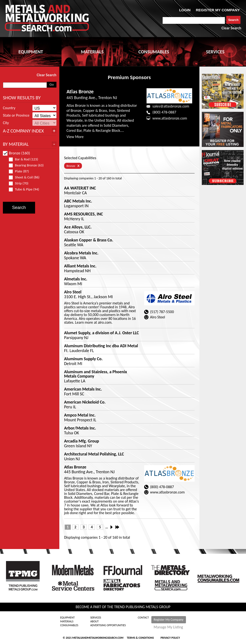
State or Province (16, 115)
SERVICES (215, 52)
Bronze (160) (16, 153)
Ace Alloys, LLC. (78, 227)
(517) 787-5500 (162, 312)
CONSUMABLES (154, 52)
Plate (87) (21, 171)
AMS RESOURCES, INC (84, 214)
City (6, 123)
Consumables (69, 625)
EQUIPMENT (31, 52)
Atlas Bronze (80, 92)
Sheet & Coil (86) (26, 177)
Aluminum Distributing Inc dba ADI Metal (101, 346)
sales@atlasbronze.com (171, 106)
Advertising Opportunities (108, 625)
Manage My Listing (168, 627)
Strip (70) (21, 183)
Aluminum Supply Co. (83, 359)
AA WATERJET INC (80, 188)
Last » (118, 527)
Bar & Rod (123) (26, 159)
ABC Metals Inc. (78, 201)
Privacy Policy (170, 638)
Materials (67, 621)
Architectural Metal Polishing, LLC (94, 454)
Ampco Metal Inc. (80, 415)
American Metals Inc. (83, 389)
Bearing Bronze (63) (26, 165)
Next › (113, 527)
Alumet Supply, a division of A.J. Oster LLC (101, 333)
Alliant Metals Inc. (80, 266)
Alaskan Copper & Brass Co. (89, 240)
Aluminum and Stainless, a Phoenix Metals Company (96, 374)
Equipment (67, 618)
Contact (143, 618)
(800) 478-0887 (164, 112)
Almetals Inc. (76, 279)
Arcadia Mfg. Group (82, 441)
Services (96, 618)
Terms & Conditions (140, 638)
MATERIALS (92, 52)
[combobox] (194, 20)
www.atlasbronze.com (170, 118)
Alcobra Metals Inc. (81, 253)
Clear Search (231, 28)
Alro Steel (73, 292)
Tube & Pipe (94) (26, 189)
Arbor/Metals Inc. (80, 428)
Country (9, 108)
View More (75, 137)
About (95, 621)
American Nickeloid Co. (85, 402)
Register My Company (169, 620)
